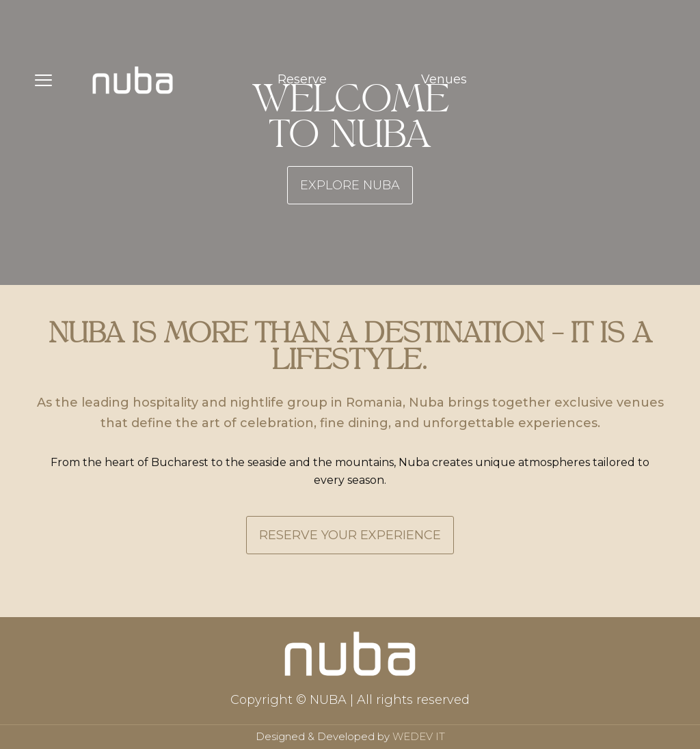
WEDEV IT (419, 736)
